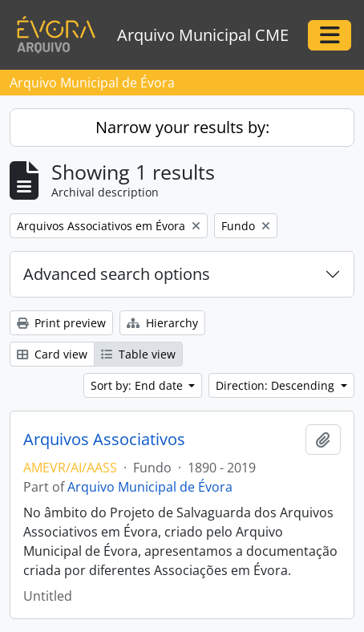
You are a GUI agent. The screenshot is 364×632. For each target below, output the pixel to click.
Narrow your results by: (182, 127)
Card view (52, 354)
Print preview (61, 323)
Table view (138, 354)
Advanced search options (117, 274)
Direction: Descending (277, 385)
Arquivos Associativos (104, 440)
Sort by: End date (138, 385)
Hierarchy (162, 323)
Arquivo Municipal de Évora (150, 487)
